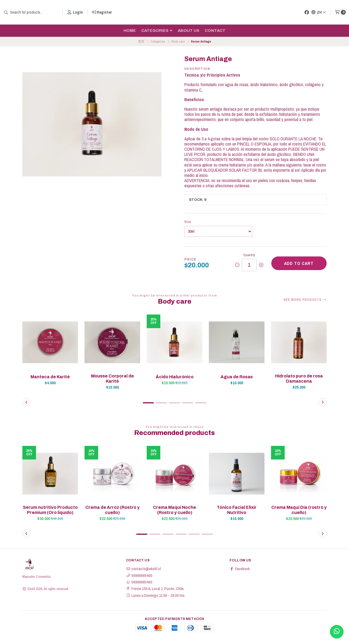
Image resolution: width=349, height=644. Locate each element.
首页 (141, 41)
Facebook (240, 569)
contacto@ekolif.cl (143, 569)
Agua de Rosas (237, 377)
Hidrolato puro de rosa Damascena (299, 379)
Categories (157, 31)
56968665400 (139, 576)
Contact (215, 31)
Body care (178, 41)
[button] (148, 403)
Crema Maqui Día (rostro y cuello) (299, 510)
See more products (305, 300)
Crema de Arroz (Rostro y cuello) (112, 510)
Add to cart (299, 263)
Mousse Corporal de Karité (112, 379)
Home (130, 31)
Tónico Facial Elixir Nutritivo (237, 510)
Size (188, 222)
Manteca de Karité (50, 377)
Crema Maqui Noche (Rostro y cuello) (174, 510)
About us (189, 31)
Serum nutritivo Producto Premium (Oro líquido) (50, 510)
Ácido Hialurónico (175, 377)
